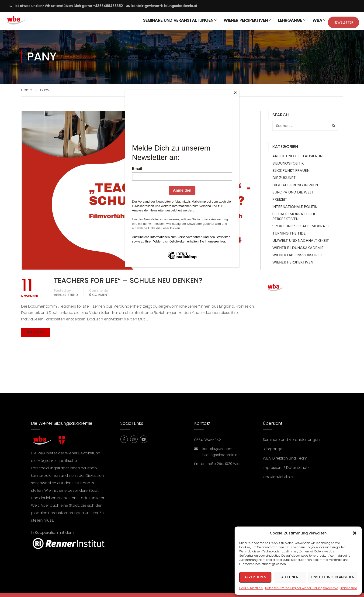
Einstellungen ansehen (333, 577)
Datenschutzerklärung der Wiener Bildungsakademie (302, 588)
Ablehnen (290, 577)
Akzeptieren (255, 577)
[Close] (238, 91)
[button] (355, 533)
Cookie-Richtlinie (251, 588)
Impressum (349, 588)
